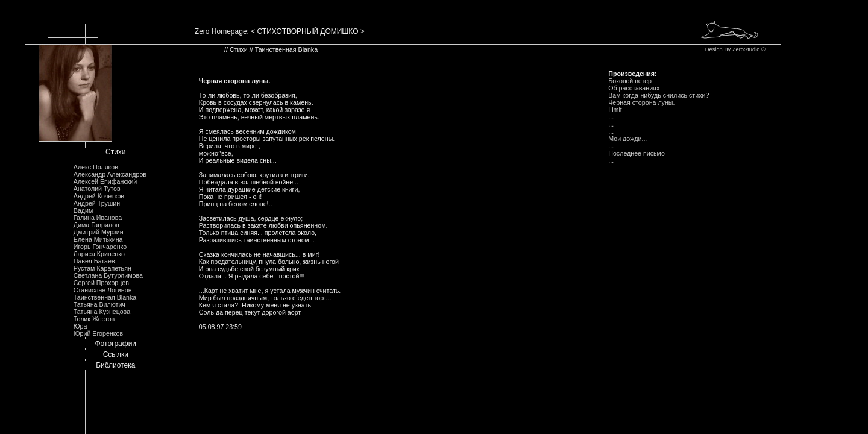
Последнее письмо (637, 153)
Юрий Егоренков (98, 333)
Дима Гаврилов (96, 225)
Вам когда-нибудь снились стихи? (659, 95)
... (611, 117)
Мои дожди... (627, 139)
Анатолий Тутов (97, 189)
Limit (615, 110)
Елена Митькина (98, 239)
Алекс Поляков (96, 167)
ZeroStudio (746, 49)
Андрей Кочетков (99, 196)
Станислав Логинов (103, 290)
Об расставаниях (634, 88)
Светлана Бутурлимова (108, 275)
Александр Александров (110, 174)
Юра (80, 326)
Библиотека (115, 365)
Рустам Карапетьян (102, 268)
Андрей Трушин (97, 203)
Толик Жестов (94, 319)
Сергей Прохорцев (101, 283)
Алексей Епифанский (105, 181)
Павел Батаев (94, 261)
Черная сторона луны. (641, 102)
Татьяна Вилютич (99, 304)
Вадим (83, 210)
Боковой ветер (630, 81)
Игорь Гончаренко (100, 247)
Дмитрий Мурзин (99, 232)
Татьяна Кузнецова (102, 312)
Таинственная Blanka (105, 297)
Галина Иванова (98, 218)
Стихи (116, 152)
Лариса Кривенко (99, 254)
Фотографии (115, 344)
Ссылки (116, 354)
